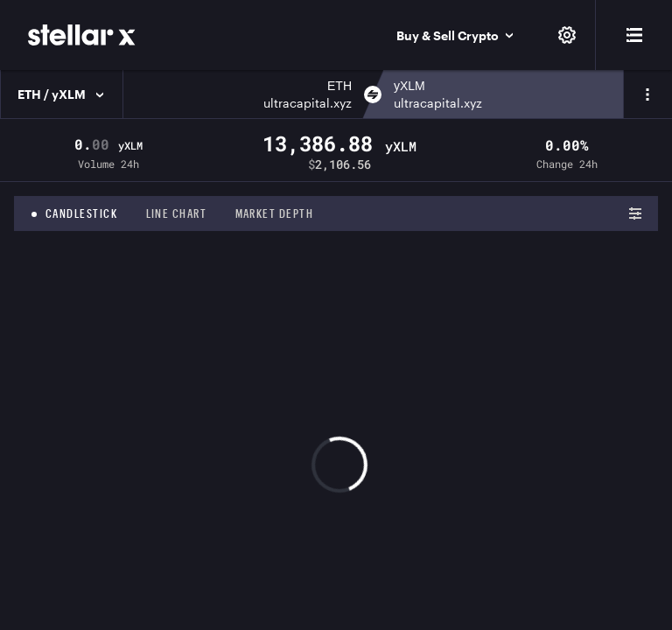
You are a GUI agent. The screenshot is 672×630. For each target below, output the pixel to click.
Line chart (177, 213)
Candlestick (82, 213)
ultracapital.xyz (308, 103)
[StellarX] (82, 35)
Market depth (275, 213)
